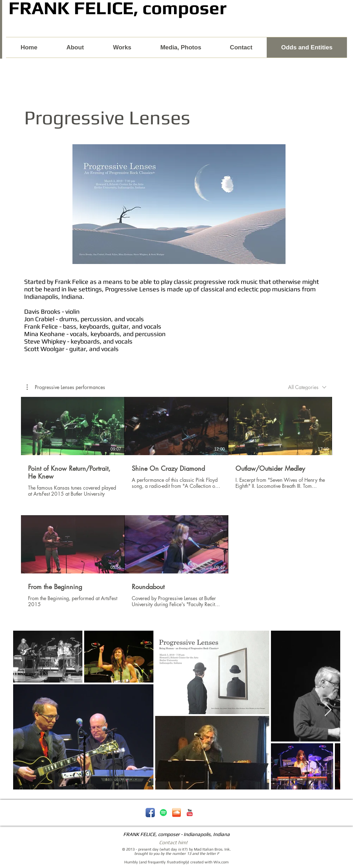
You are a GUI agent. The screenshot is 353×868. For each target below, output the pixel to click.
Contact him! (173, 842)
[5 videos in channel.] (176, 506)
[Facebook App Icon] (150, 813)
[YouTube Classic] (190, 813)
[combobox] (307, 387)
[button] (66, 387)
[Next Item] (328, 710)
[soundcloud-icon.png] (176, 813)
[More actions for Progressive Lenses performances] (66, 387)
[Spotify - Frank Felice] (163, 813)
